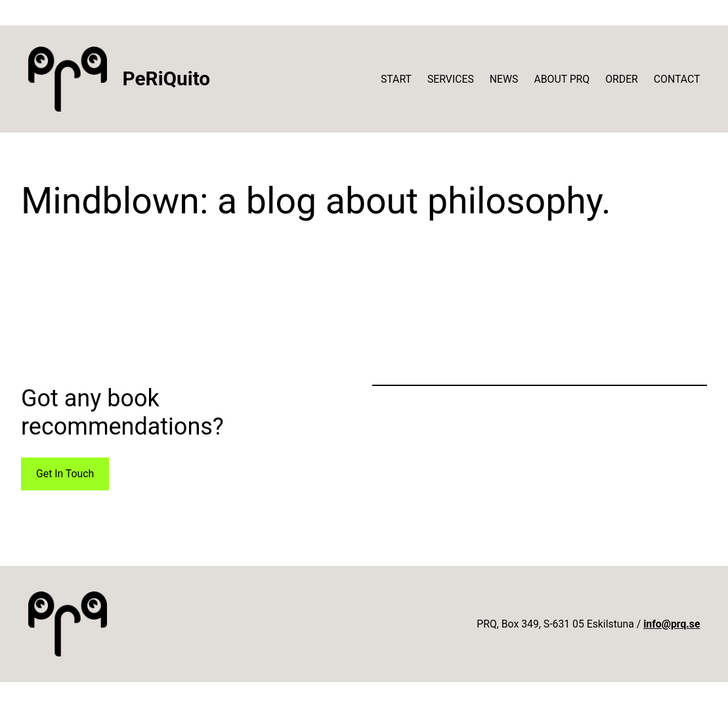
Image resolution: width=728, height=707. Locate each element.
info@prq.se (672, 624)
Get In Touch (65, 474)
